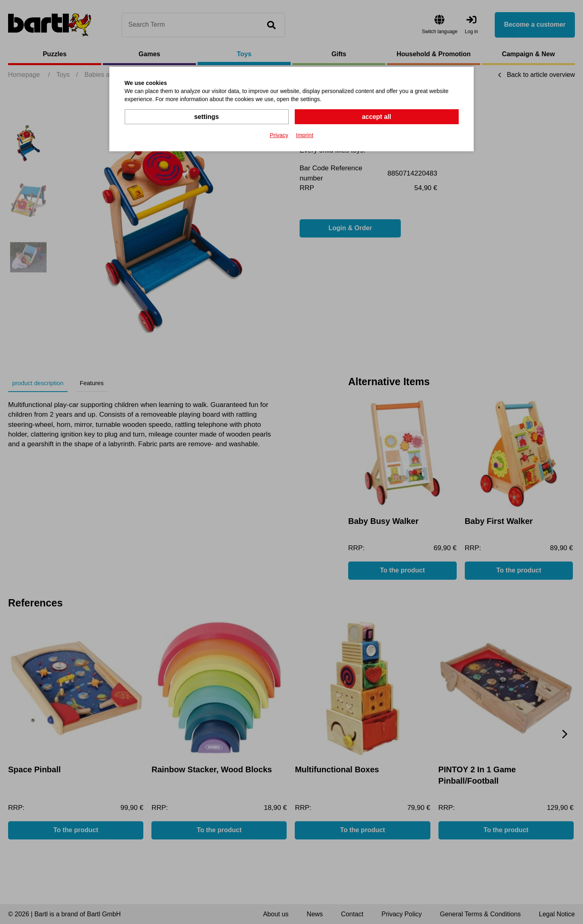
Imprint (305, 135)
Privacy (279, 135)
